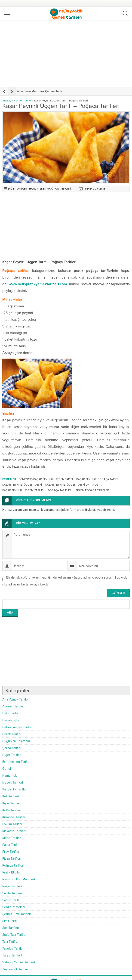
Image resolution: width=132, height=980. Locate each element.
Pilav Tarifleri (11, 852)
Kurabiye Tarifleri (14, 817)
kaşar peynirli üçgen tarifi (22, 485)
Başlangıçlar (11, 720)
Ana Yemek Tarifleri (16, 699)
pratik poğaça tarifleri (93, 490)
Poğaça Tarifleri (60, 189)
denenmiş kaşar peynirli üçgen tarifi (46, 479)
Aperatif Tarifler (13, 706)
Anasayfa (8, 101)
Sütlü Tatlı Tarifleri (15, 935)
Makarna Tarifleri (14, 831)
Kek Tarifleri (11, 796)
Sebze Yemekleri (14, 907)
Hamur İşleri (38, 189)
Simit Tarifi (9, 921)
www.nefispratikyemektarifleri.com (38, 284)
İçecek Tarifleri (13, 783)
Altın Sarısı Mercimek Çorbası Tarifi (39, 91)
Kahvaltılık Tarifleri (15, 789)
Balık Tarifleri (11, 713)
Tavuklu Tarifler (13, 949)
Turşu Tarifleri (12, 955)
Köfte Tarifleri (12, 810)
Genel (7, 769)
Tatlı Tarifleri (11, 942)
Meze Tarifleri (12, 838)
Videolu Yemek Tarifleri (19, 962)
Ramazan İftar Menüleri (19, 879)
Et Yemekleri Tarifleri (17, 762)
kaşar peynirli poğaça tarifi (97, 479)
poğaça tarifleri (60, 490)
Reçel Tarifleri (12, 886)
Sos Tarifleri (11, 928)
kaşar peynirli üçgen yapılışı (23, 490)
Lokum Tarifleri (13, 824)
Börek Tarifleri (12, 734)
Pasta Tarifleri (12, 845)
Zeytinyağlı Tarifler (15, 969)
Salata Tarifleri (12, 893)
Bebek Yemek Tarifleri (18, 727)
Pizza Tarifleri (12, 859)
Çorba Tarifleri (12, 748)
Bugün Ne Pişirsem (16, 741)
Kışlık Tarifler (11, 803)
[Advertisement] (67, 54)
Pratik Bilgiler (12, 872)
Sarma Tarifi (11, 900)
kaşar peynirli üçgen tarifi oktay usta (73, 485)
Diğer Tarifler (24, 101)
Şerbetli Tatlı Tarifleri (17, 914)
